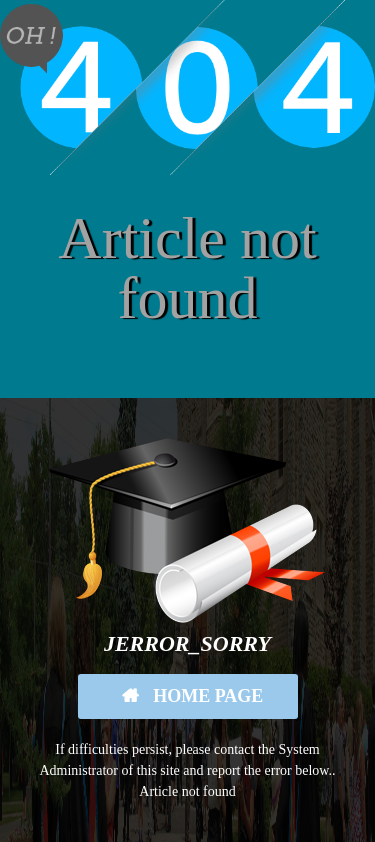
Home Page (206, 696)
